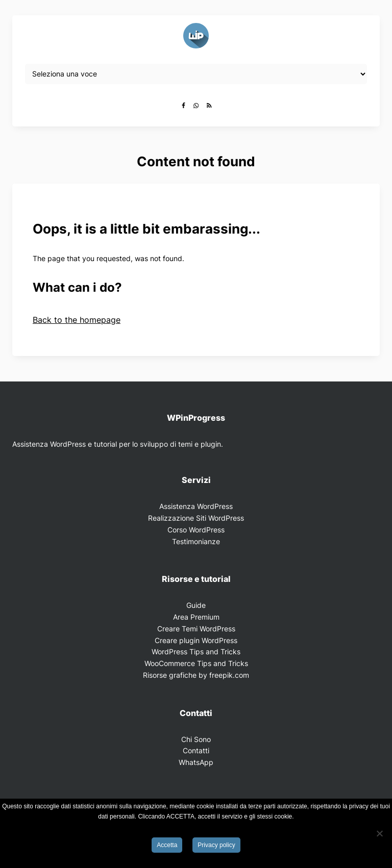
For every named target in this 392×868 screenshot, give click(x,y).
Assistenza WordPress (196, 506)
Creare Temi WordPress (196, 629)
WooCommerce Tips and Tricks (196, 663)
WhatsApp (196, 762)
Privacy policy (216, 845)
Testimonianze (196, 541)
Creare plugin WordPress (196, 640)
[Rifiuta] (379, 833)
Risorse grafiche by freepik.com (196, 675)
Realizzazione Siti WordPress (196, 518)
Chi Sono (196, 739)
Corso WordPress (196, 530)
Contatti (196, 750)
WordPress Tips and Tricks (196, 652)
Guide (196, 605)
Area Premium (196, 617)
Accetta (167, 845)
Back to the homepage (77, 320)
